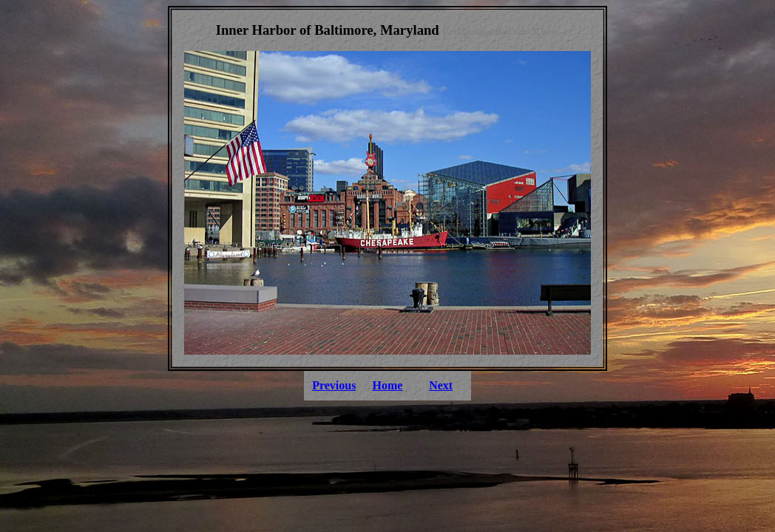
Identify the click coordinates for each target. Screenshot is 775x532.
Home (388, 385)
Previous (334, 385)
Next (441, 385)
